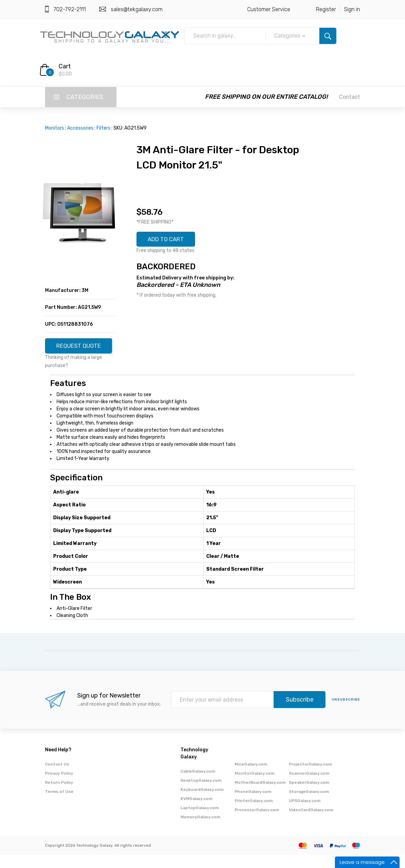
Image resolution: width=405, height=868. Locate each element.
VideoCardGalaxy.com (311, 823)
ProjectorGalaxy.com (310, 777)
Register (326, 9)
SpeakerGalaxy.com (309, 796)
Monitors (55, 128)
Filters (103, 128)
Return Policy (59, 796)
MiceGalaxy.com (251, 777)
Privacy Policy (59, 786)
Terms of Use (59, 805)
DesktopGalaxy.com (201, 794)
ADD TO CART (168, 240)
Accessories (80, 128)
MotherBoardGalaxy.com (260, 796)
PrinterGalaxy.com (254, 814)
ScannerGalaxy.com (309, 786)
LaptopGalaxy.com (200, 821)
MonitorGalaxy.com (254, 786)
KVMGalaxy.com (196, 812)
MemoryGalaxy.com (200, 830)
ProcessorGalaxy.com (257, 823)
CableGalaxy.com (198, 784)
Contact (349, 97)
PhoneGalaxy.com (253, 805)
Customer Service (269, 9)
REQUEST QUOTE (81, 349)
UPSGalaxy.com (305, 814)
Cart (65, 66)
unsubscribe (346, 713)
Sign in (352, 9)
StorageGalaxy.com (309, 805)
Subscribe (300, 713)
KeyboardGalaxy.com (202, 803)
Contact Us (57, 777)
